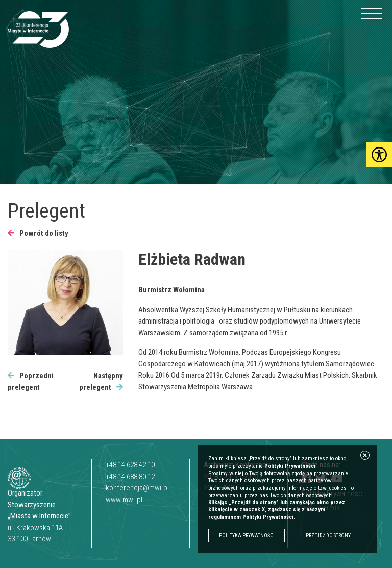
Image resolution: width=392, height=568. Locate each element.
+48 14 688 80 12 (130, 477)
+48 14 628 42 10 (130, 465)
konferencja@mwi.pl (137, 488)
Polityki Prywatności (290, 466)
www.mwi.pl (124, 500)
